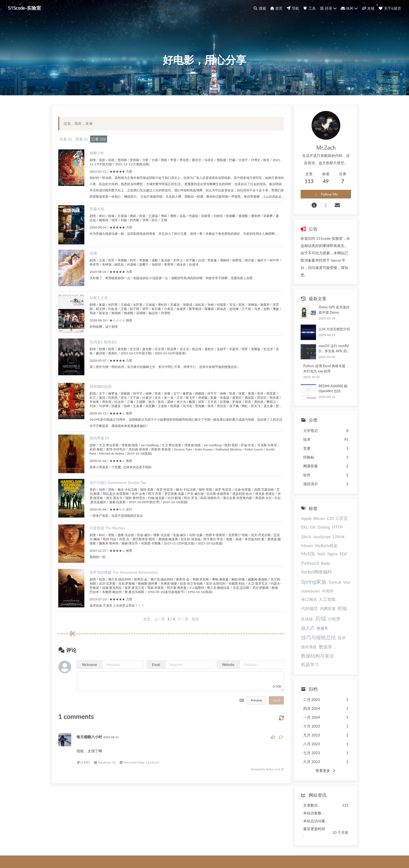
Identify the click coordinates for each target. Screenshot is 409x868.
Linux (317, 540)
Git (294, 530)
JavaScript (301, 541)
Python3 (323, 559)
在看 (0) (70, 150)
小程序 (298, 606)
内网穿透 (300, 597)
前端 (314, 596)
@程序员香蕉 (195, 839)
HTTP (319, 530)
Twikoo (256, 787)
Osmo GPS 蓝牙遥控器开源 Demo (330, 312)
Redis (338, 559)
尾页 (191, 637)
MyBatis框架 (303, 549)
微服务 (327, 606)
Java (331, 530)
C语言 (332, 520)
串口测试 (300, 587)
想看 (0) (86, 150)
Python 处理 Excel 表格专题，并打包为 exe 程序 (322, 370)
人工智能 (318, 586)
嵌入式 (313, 606)
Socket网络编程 (307, 569)
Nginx (297, 559)
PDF (308, 559)
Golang (305, 530)
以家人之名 (103, 315)
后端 (340, 596)
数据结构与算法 (308, 634)
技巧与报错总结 (309, 615)
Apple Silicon (303, 520)
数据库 (316, 624)
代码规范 (336, 586)
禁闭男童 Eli (103, 456)
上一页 (155, 637)
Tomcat (298, 578)
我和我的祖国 (104, 404)
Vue (310, 578)
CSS (321, 520)
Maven (331, 541)
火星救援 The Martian (111, 545)
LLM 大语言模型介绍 (325, 331)
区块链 (327, 597)
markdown (325, 578)
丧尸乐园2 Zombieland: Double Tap (122, 500)
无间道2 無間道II (107, 359)
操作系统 (300, 625)
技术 (332, 615)
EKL (344, 520)
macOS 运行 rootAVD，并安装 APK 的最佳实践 (329, 350)
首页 (142, 637)
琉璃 (97, 271)
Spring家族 (337, 569)
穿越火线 (101, 226)
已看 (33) (103, 150)
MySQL (323, 549)
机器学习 (335, 634)
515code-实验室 (26, 8)
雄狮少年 (101, 164)
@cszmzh (228, 839)
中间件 (342, 578)
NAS (336, 549)
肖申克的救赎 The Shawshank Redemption (128, 590)
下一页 (178, 637)
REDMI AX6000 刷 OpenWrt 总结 (330, 390)
